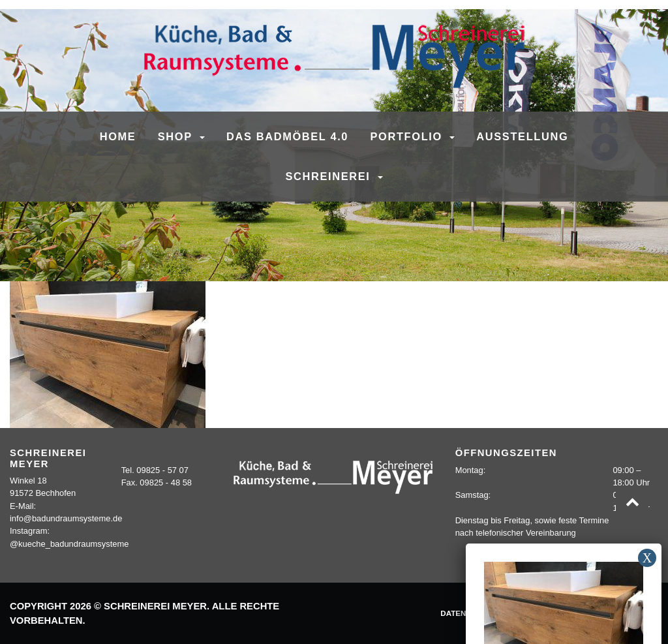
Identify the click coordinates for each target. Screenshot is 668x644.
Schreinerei (329, 176)
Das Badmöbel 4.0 (287, 136)
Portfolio (409, 136)
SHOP (177, 136)
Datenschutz (468, 613)
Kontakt (587, 613)
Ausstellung (522, 136)
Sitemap (635, 613)
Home (118, 136)
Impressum (532, 613)
